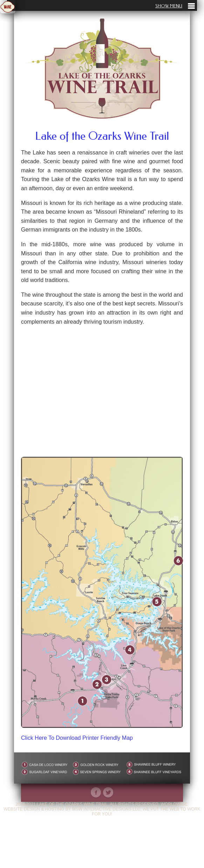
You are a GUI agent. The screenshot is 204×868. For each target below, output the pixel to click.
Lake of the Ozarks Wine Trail (102, 136)
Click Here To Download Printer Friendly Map (77, 738)
